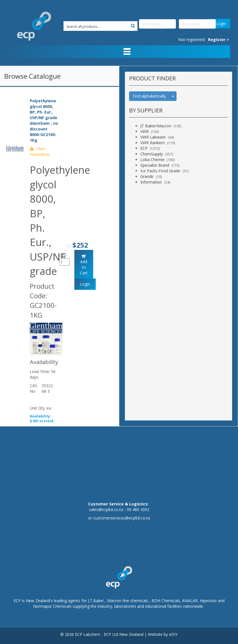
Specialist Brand (155, 165)
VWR (145, 131)
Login (218, 23)
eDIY (173, 634)
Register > (218, 39)
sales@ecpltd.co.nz (106, 509)
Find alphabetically (149, 96)
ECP (144, 148)
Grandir (147, 176)
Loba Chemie (152, 160)
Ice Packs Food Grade (160, 171)
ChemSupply (152, 154)
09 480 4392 (138, 509)
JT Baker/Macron (156, 126)
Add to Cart (84, 267)
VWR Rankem (153, 143)
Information (151, 182)
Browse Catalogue (32, 76)
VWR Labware (153, 137)
